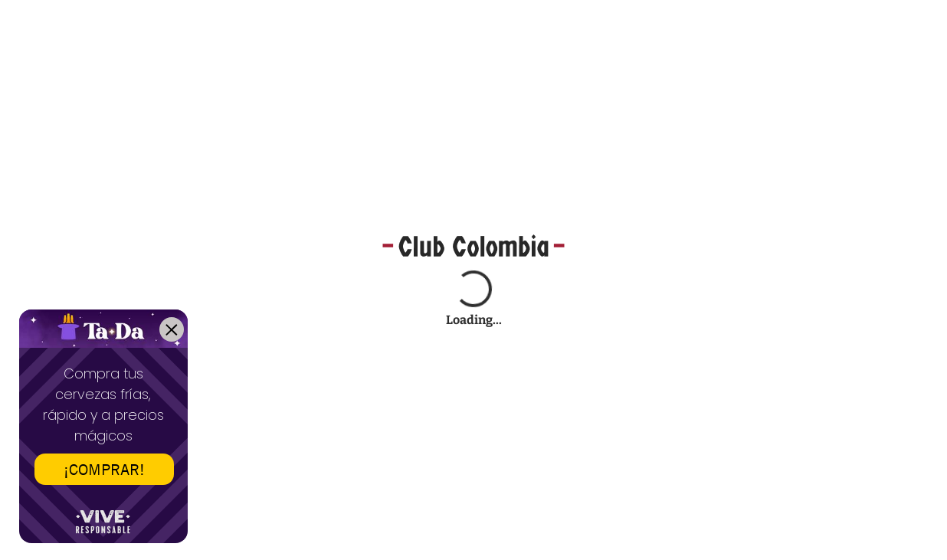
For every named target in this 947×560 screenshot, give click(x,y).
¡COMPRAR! (104, 469)
